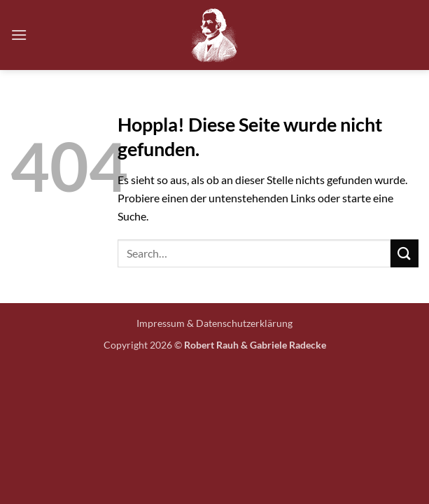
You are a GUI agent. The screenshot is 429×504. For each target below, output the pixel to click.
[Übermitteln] (405, 253)
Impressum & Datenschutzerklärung (215, 323)
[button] (19, 35)
